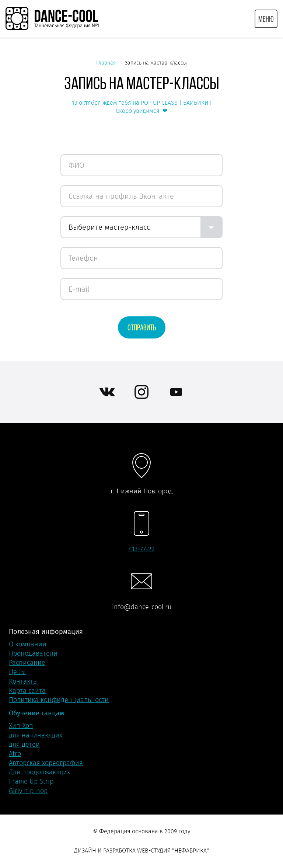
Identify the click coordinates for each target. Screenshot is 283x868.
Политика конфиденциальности (59, 700)
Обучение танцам (36, 713)
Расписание (27, 663)
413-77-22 (142, 549)
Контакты (23, 681)
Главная (106, 63)
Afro (15, 754)
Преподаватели (33, 653)
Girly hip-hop (28, 791)
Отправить (142, 327)
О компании (28, 644)
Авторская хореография (46, 763)
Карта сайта (27, 691)
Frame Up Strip (31, 781)
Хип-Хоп (21, 726)
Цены (17, 672)
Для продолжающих (39, 772)
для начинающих (36, 735)
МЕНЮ (266, 19)
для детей (24, 744)
